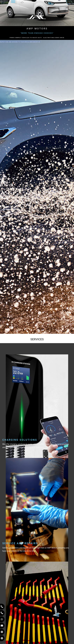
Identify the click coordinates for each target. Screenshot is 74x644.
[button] (13, 4)
